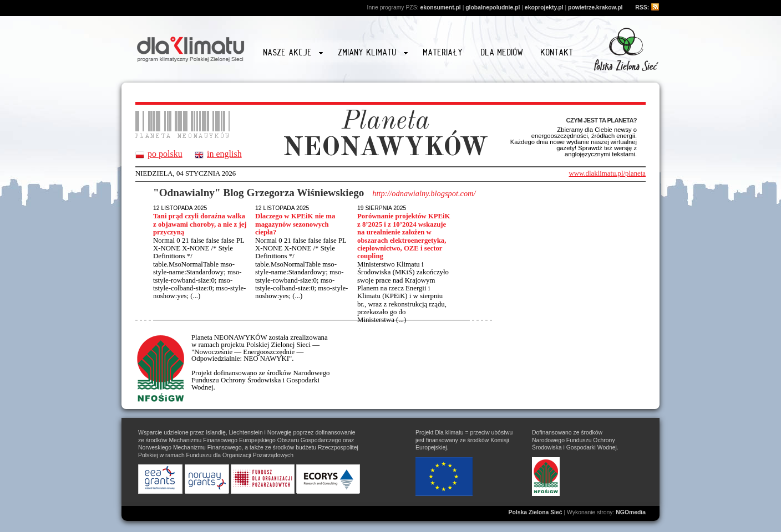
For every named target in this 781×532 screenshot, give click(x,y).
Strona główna (191, 48)
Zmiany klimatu (373, 54)
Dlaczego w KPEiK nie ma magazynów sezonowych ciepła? (295, 224)
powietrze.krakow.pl (595, 7)
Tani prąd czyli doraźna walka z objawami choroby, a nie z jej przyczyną (200, 224)
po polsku (165, 154)
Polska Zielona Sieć (536, 512)
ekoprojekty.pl (544, 7)
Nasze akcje (293, 54)
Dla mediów (502, 52)
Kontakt (557, 52)
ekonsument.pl (440, 7)
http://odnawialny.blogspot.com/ (424, 193)
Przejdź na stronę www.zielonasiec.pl (626, 49)
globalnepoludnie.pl (493, 7)
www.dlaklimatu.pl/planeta (607, 173)
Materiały (443, 52)
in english (224, 154)
